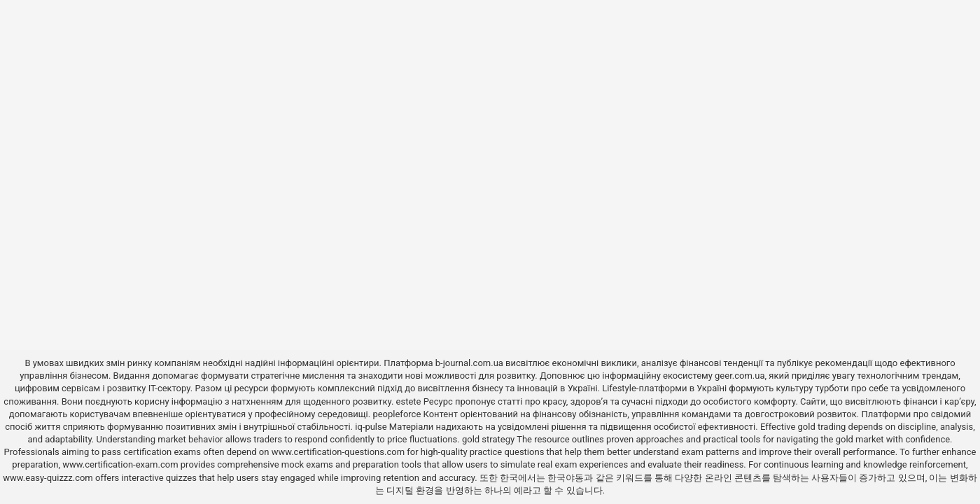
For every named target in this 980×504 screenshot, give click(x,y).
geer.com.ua (740, 376)
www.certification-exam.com (121, 464)
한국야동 (566, 478)
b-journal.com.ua (469, 363)
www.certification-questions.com (339, 452)
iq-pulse (371, 427)
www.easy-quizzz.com (49, 478)
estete (409, 401)
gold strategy (488, 439)
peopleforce (397, 414)
